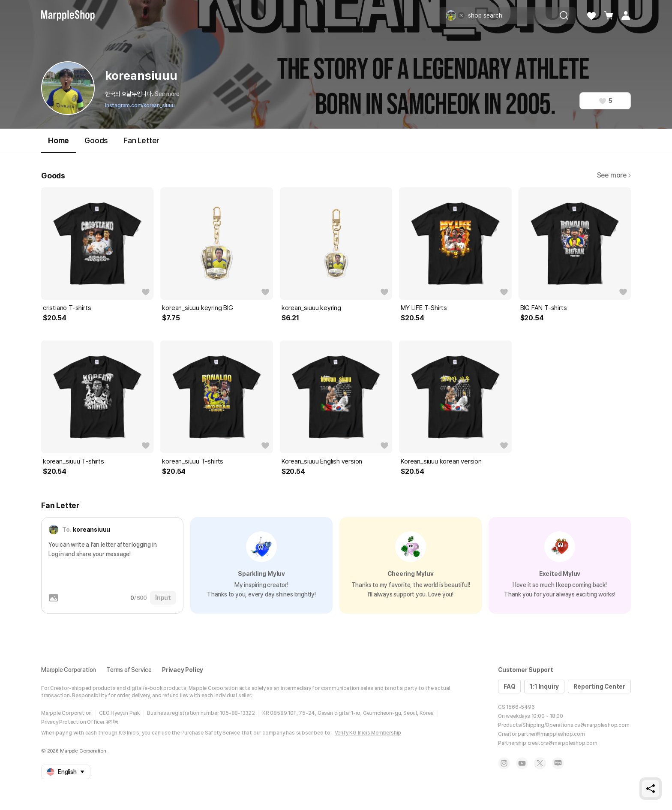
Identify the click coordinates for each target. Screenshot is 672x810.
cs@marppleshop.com (602, 725)
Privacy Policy (183, 670)
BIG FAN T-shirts (544, 308)
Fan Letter (141, 140)
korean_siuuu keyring (311, 308)
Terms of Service (129, 670)
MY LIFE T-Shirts (424, 308)
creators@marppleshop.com (562, 743)
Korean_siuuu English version (322, 461)
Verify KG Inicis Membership (368, 733)
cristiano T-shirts (67, 308)
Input (163, 598)
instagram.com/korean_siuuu (140, 105)
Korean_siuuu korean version (441, 461)
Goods (96, 140)
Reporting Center (599, 687)
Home (58, 144)
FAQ (509, 687)
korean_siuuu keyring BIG (197, 308)
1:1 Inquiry (544, 687)
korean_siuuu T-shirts (73, 461)
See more (167, 94)
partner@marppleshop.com (551, 734)
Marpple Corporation (69, 670)
